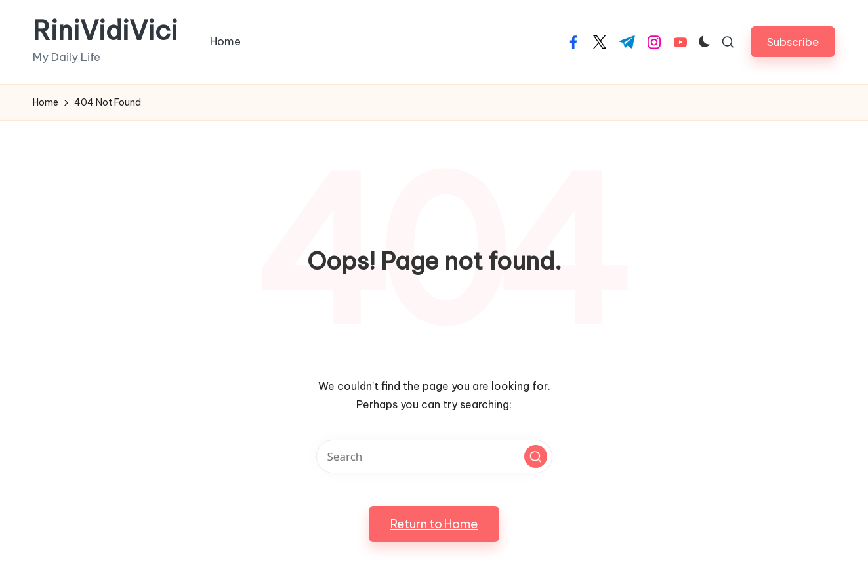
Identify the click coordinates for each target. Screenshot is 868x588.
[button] (793, 42)
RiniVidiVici (105, 31)
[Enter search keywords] (434, 456)
